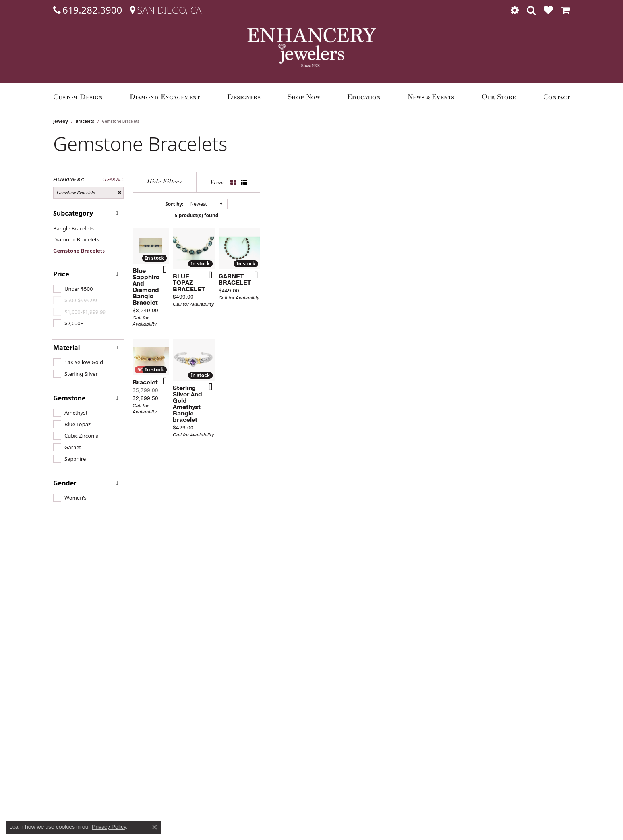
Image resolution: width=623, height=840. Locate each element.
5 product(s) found (351, 215)
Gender (65, 483)
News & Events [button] (431, 97)
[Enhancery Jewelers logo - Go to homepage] (312, 47)
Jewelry (61, 121)
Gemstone (70, 398)
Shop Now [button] (304, 97)
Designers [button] (244, 97)
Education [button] (364, 97)
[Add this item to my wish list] (269, 377)
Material (67, 348)
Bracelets (85, 121)
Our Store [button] (499, 97)
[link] (88, 10)
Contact (556, 97)
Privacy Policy (109, 827)
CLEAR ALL (113, 180)
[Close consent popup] (155, 827)
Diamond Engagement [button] (165, 97)
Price (61, 274)
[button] (515, 10)
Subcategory (73, 213)
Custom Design (78, 97)
